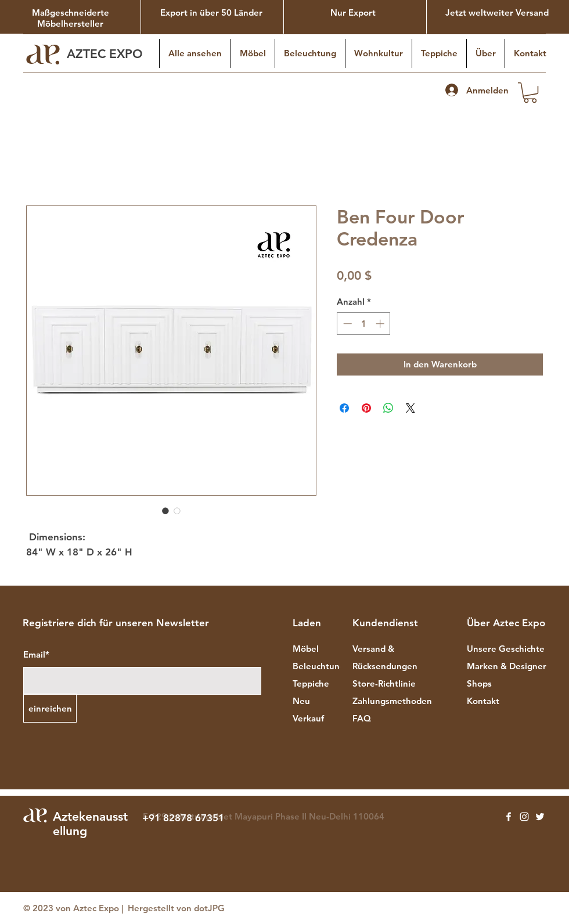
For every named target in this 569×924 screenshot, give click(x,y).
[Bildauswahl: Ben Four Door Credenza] (165, 511)
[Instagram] (524, 817)
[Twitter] (540, 817)
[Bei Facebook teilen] (344, 408)
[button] (530, 93)
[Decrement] (346, 324)
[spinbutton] (364, 324)
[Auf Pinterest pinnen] (366, 408)
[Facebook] (509, 817)
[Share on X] (410, 408)
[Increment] (381, 324)
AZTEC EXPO (107, 54)
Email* (36, 654)
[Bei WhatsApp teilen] (388, 408)
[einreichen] (50, 708)
